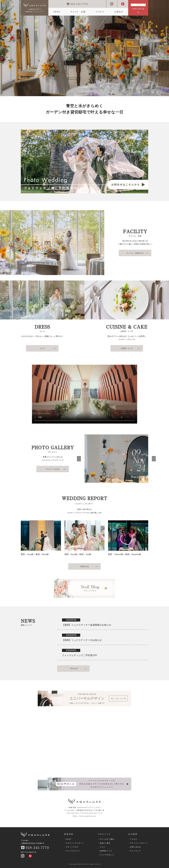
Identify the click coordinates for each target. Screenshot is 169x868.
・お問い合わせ (135, 847)
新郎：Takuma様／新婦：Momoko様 (125, 554)
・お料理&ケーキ (105, 851)
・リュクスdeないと (106, 855)
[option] (84, 48)
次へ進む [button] (154, 459)
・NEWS (68, 839)
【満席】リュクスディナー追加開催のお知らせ (87, 625)
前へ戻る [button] (79, 459)
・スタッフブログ (71, 847)
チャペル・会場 (78, 12)
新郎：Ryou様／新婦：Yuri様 (78, 554)
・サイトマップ (135, 851)
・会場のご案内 (104, 843)
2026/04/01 (71, 650)
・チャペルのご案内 (106, 839)
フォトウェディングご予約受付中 (80, 655)
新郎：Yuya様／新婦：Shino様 (35, 554)
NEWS (57, 12)
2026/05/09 (71, 620)
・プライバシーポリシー (138, 843)
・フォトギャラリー (72, 851)
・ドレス (101, 847)
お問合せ (119, 12)
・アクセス (133, 839)
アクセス (100, 12)
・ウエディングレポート (74, 843)
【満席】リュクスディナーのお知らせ (82, 640)
